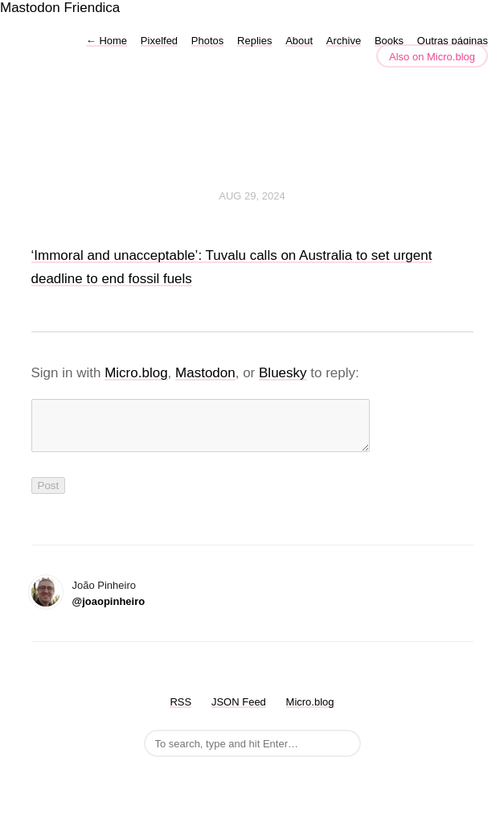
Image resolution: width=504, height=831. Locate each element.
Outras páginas (453, 41)
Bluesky (283, 373)
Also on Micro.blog (432, 57)
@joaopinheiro (109, 611)
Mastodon (30, 8)
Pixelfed (159, 41)
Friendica (92, 8)
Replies (254, 41)
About (299, 41)
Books (389, 41)
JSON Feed (239, 712)
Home (107, 41)
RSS (180, 712)
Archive (344, 41)
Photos (207, 41)
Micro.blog (136, 373)
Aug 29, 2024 (252, 196)
